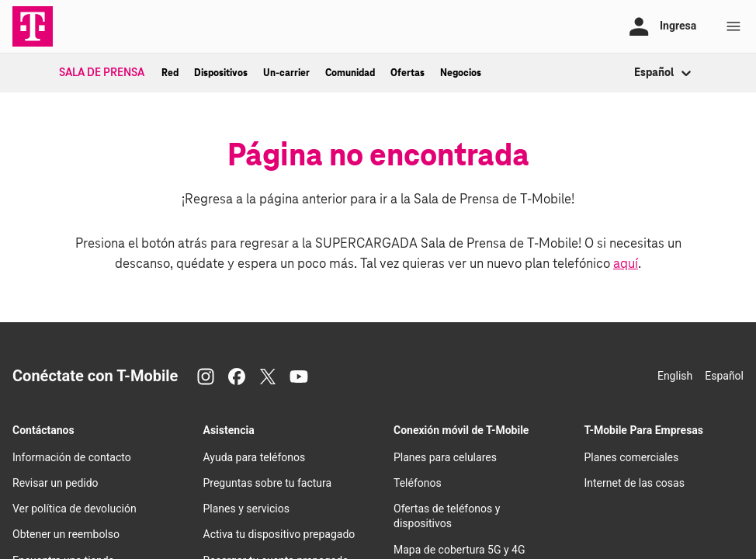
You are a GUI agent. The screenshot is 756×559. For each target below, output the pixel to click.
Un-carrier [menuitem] (286, 73)
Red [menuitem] (170, 73)
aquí (626, 264)
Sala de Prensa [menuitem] (102, 73)
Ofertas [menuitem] (407, 73)
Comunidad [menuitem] (350, 73)
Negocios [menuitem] (461, 73)
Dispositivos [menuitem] (221, 73)
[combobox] (635, 73)
